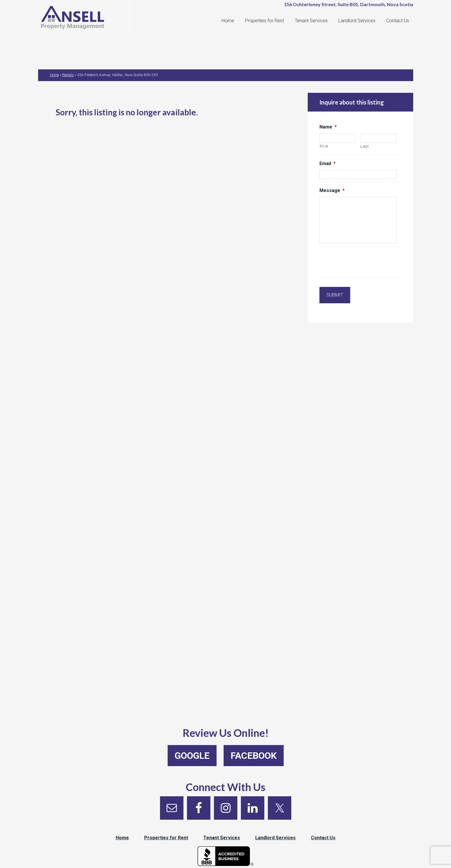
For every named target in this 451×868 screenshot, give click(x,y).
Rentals (68, 75)
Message (332, 190)
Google (192, 756)
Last (365, 146)
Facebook (254, 756)
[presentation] (364, 263)
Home (54, 75)
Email (327, 164)
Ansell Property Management (88, 18)
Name (328, 127)
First (324, 146)
